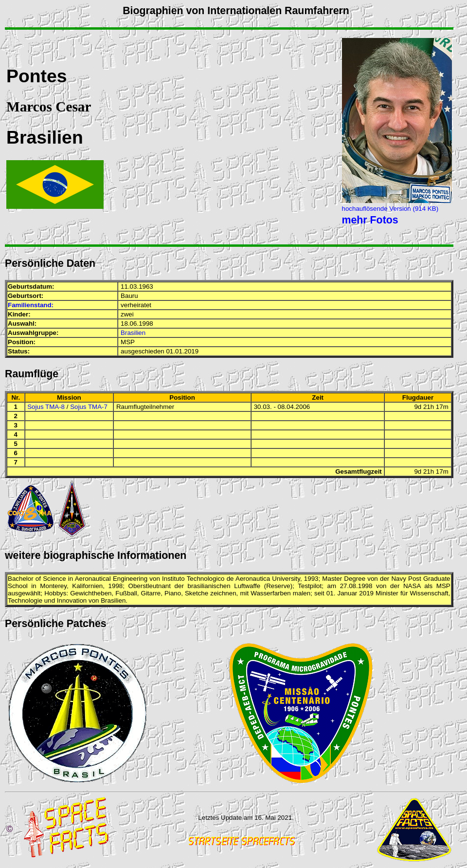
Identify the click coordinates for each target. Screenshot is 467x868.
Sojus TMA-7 (89, 407)
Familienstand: (31, 305)
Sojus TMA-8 (46, 407)
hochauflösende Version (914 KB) (390, 209)
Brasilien (133, 333)
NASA (412, 586)
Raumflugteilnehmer (145, 407)
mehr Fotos (370, 220)
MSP (128, 342)
